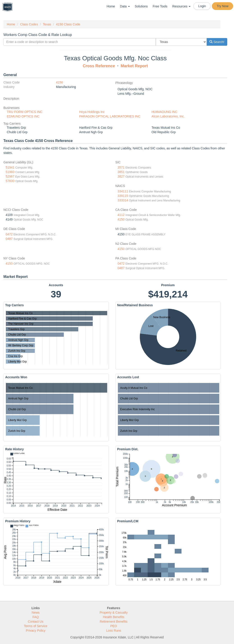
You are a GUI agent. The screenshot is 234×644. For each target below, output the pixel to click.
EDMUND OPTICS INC (23, 116)
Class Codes (29, 24)
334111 (123, 191)
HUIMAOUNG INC (164, 112)
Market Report (134, 66)
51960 (10, 172)
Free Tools (160, 6)
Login (202, 6)
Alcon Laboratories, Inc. (168, 116)
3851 (121, 172)
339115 (123, 196)
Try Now (223, 6)
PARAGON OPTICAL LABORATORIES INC (110, 116)
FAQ (36, 617)
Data (125, 6)
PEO (114, 626)
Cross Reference (99, 66)
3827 (121, 176)
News (36, 612)
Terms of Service (36, 626)
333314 (123, 200)
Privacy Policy (36, 630)
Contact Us (36, 621)
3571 (121, 167)
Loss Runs (114, 630)
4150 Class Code (68, 24)
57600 (10, 181)
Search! (217, 42)
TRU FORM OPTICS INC (25, 112)
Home (111, 6)
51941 (10, 167)
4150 (59, 82)
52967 (10, 176)
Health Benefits (114, 617)
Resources (181, 6)
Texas (47, 24)
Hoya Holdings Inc (92, 112)
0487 (9, 239)
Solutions (141, 6)
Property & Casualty (114, 612)
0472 (9, 234)
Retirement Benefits (114, 621)
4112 (121, 215)
